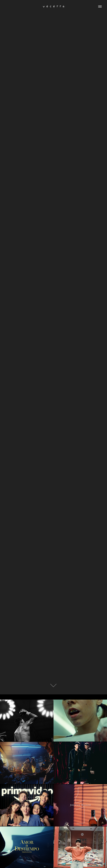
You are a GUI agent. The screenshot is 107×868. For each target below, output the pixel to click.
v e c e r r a (54, 7)
